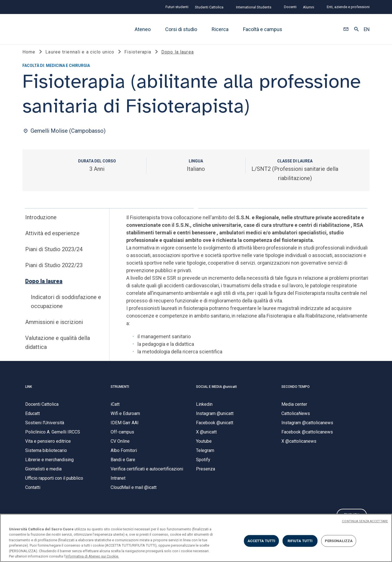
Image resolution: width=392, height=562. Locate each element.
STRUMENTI (120, 393)
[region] (196, 538)
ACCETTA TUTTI (262, 541)
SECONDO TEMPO (296, 393)
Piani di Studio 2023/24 (54, 255)
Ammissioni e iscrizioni (54, 328)
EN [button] (367, 29)
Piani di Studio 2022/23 (54, 271)
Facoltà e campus (263, 29)
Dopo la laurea (44, 287)
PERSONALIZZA (339, 541)
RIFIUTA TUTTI (300, 541)
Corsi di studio (181, 29)
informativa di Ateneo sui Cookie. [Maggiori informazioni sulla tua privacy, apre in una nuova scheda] (92, 556)
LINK (29, 393)
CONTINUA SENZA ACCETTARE (365, 521)
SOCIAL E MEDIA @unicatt (216, 393)
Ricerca (220, 29)
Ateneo (143, 29)
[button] (346, 29)
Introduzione (41, 223)
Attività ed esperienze (52, 239)
